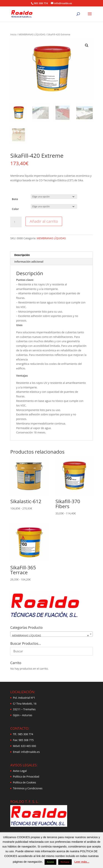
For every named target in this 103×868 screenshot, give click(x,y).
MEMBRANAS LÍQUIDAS (32, 34)
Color (15, 209)
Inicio (13, 34)
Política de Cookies (24, 782)
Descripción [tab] (22, 255)
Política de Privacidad (26, 777)
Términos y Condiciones (28, 788)
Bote (15, 199)
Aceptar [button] (50, 862)
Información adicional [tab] (29, 262)
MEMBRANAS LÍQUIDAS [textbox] (50, 636)
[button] (87, 45)
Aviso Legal (20, 771)
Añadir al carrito (44, 221)
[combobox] (51, 634)
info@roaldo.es (30, 752)
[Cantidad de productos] (16, 222)
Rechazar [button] (65, 862)
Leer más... (82, 862)
